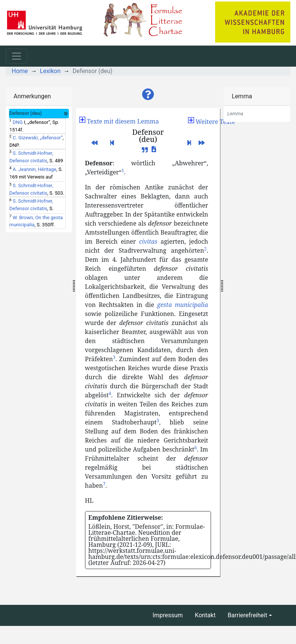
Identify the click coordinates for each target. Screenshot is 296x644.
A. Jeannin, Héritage (35, 169)
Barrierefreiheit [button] (247, 615)
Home (20, 71)
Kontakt (205, 615)
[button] (148, 95)
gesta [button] (165, 305)
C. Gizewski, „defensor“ (38, 138)
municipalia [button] (192, 305)
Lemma (242, 96)
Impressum (168, 615)
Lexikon (50, 71)
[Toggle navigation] (17, 56)
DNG (18, 122)
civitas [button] (148, 241)
